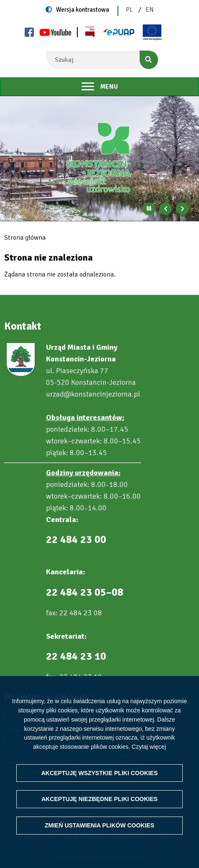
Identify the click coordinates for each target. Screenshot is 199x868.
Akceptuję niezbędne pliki (99, 808)
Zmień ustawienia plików (99, 835)
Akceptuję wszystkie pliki (100, 782)
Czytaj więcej (149, 756)
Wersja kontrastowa (83, 10)
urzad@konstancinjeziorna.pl (93, 394)
